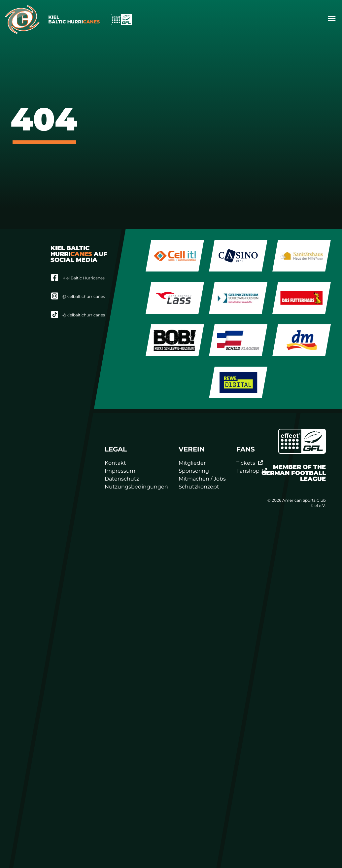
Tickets (250, 463)
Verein (192, 449)
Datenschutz (122, 479)
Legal (116, 449)
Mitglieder (192, 463)
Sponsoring (194, 471)
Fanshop (252, 471)
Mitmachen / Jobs (202, 479)
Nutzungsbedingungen (136, 487)
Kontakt (115, 463)
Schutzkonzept (199, 487)
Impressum (120, 471)
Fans (246, 449)
